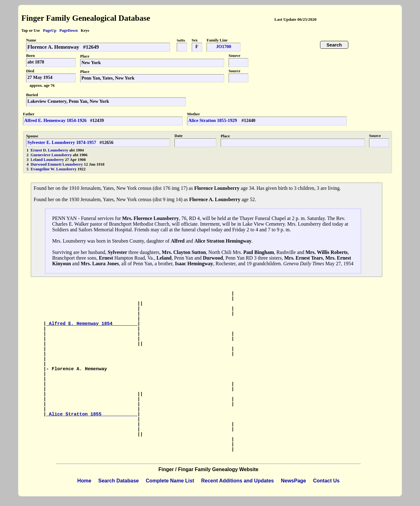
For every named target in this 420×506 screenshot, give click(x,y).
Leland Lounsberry (48, 160)
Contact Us (326, 481)
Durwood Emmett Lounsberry (57, 164)
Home (84, 481)
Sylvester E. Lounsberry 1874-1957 (62, 142)
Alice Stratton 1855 (92, 414)
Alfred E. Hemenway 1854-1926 (55, 120)
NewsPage (293, 481)
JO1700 (224, 47)
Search (334, 45)
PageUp (50, 30)
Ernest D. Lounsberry (50, 150)
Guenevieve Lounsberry (52, 155)
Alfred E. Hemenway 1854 (92, 324)
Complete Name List (170, 481)
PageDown (69, 30)
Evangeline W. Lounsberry (54, 169)
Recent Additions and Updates (238, 481)
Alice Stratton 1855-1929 (213, 120)
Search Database (119, 481)
